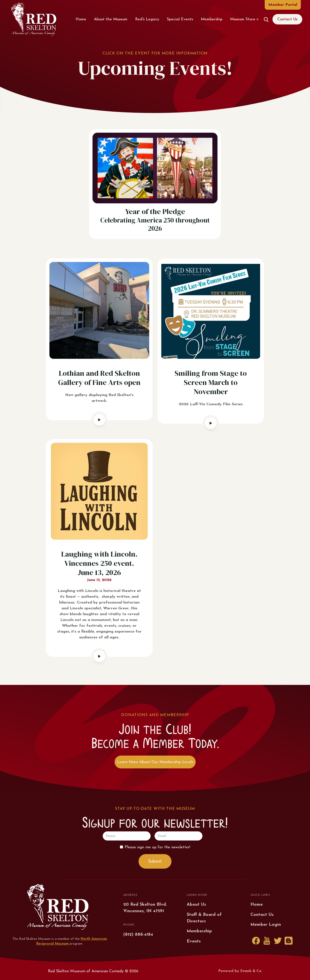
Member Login (266, 925)
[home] (34, 19)
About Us (196, 905)
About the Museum (111, 19)
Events (194, 941)
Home (81, 19)
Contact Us (287, 19)
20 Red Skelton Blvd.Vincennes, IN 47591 (145, 908)
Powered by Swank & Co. (240, 971)
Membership (212, 19)
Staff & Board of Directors (204, 918)
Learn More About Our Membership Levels (155, 762)
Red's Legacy (147, 19)
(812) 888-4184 (138, 935)
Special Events (180, 19)
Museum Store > (244, 19)
